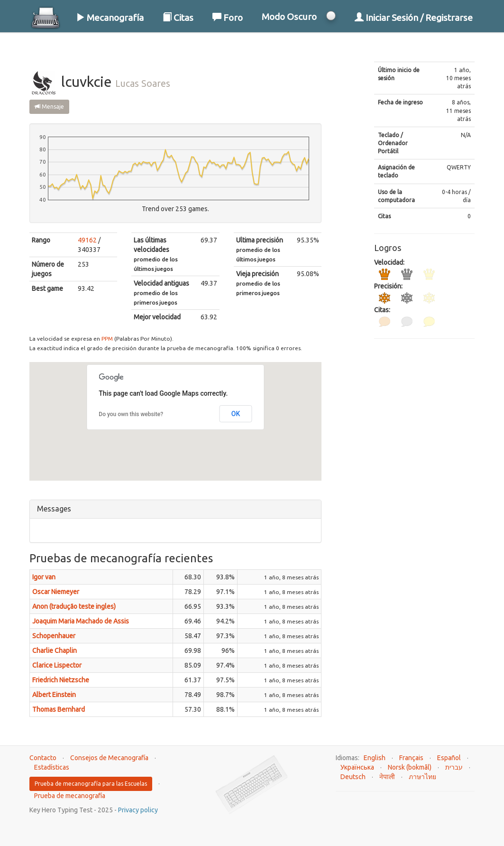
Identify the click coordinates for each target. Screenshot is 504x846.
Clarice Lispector (57, 665)
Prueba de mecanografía (70, 796)
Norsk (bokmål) (410, 767)
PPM (107, 339)
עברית (454, 767)
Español (449, 758)
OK (236, 414)
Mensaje (49, 107)
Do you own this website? (131, 414)
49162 (87, 240)
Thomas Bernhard (59, 709)
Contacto (43, 758)
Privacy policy (138, 810)
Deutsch (353, 777)
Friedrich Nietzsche (61, 680)
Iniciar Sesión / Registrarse (414, 18)
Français (411, 758)
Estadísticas (52, 767)
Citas (178, 18)
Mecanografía (110, 18)
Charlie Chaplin (55, 651)
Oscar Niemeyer (56, 592)
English (375, 758)
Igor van (44, 577)
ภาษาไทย (422, 777)
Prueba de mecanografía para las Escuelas (91, 784)
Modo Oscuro (289, 17)
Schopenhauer (54, 636)
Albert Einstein (54, 695)
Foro (228, 18)
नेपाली (387, 777)
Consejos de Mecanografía (109, 758)
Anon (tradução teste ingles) (74, 606)
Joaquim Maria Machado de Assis (81, 621)
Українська (357, 767)
